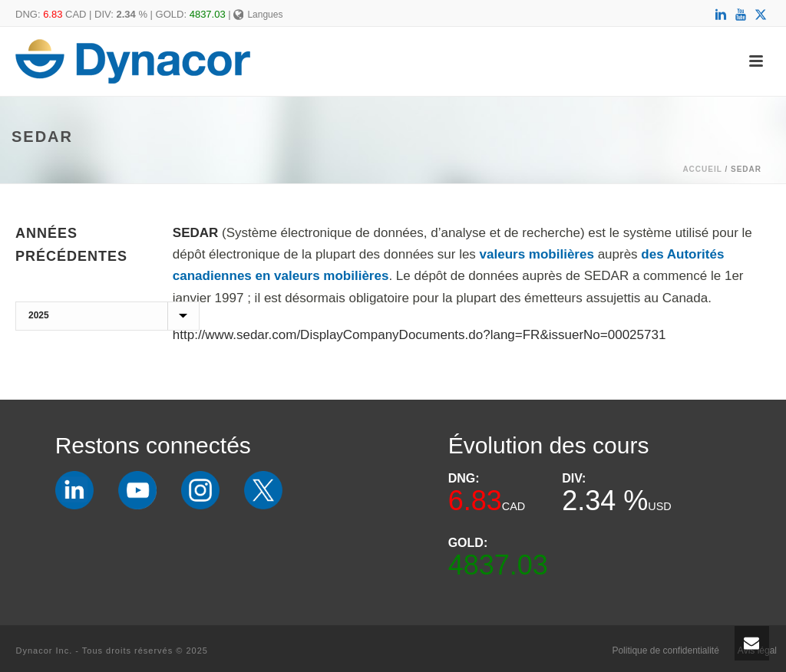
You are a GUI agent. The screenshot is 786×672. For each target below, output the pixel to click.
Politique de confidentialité (665, 651)
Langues (258, 15)
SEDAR (196, 233)
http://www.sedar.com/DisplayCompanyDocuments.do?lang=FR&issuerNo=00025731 (419, 335)
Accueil (702, 169)
